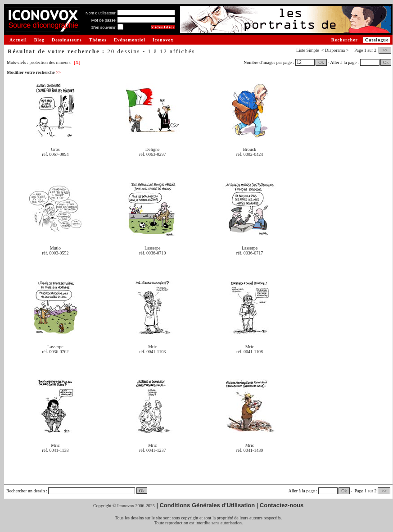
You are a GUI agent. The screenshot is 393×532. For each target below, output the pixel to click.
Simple (312, 50)
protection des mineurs (50, 62)
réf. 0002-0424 (250, 154)
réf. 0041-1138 (55, 450)
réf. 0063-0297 (152, 154)
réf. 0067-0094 (55, 154)
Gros (55, 149)
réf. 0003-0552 (55, 253)
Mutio (55, 248)
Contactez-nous (282, 505)
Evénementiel (130, 40)
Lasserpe (153, 248)
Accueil (18, 40)
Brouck (250, 149)
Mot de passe (104, 20)
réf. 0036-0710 (152, 253)
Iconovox (163, 40)
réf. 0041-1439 (250, 450)
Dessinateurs (67, 40)
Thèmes (98, 40)
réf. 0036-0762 (55, 352)
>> (385, 50)
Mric (152, 347)
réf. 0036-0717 (250, 253)
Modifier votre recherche (34, 72)
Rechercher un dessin (26, 491)
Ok (321, 62)
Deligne (153, 149)
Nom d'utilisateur (101, 13)
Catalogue (377, 40)
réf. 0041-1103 (152, 352)
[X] (77, 62)
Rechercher (345, 40)
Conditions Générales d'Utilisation (207, 505)
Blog (39, 40)
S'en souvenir (103, 27)
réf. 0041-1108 (250, 352)
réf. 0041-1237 (152, 450)
